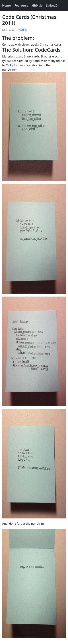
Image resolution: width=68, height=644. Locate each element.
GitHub (37, 5)
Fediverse (21, 5)
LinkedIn (52, 5)
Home (6, 5)
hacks (22, 30)
